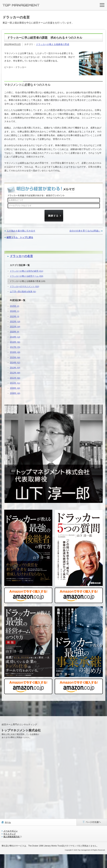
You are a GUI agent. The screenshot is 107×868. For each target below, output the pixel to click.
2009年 (15, 388)
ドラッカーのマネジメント (24, 286)
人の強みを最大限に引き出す (21, 231)
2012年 (15, 373)
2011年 (15, 378)
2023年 (15, 316)
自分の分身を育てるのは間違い (85, 231)
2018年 (15, 342)
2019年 (15, 337)
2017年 (15, 347)
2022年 (15, 322)
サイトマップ (10, 834)
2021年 (15, 327)
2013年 (15, 368)
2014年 (15, 363)
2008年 (15, 393)
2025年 (15, 306)
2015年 (15, 357)
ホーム (8, 822)
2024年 (15, 311)
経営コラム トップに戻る (20, 237)
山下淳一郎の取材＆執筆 (23, 292)
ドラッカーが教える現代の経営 (26, 271)
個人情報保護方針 (13, 837)
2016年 (15, 352)
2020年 (15, 332)
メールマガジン (11, 831)
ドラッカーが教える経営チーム (26, 276)
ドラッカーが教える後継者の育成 (53, 44)
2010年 (15, 383)
